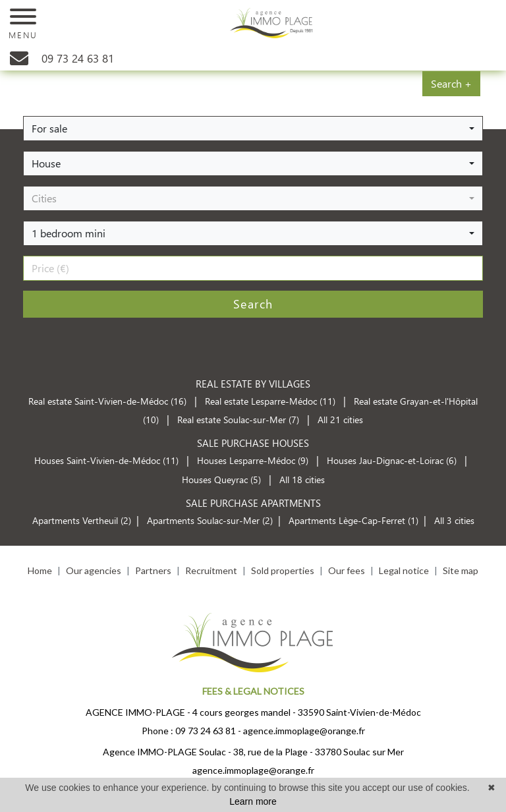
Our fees (347, 570)
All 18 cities (302, 479)
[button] (253, 129)
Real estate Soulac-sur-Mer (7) (239, 420)
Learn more (253, 801)
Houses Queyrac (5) (221, 479)
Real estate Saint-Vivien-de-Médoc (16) (109, 401)
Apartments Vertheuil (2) (82, 520)
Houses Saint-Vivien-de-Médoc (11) (106, 460)
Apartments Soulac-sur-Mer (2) (210, 520)
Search (253, 304)
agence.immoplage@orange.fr (304, 731)
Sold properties (283, 570)
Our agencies (94, 570)
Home (40, 570)
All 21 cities (340, 420)
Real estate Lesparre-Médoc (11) (271, 401)
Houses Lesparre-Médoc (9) (253, 460)
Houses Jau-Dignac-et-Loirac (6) (392, 460)
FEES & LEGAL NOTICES (253, 691)
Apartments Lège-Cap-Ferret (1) (353, 520)
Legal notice (404, 570)
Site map (461, 570)
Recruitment (211, 570)
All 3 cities (454, 520)
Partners (153, 570)
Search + (451, 83)
